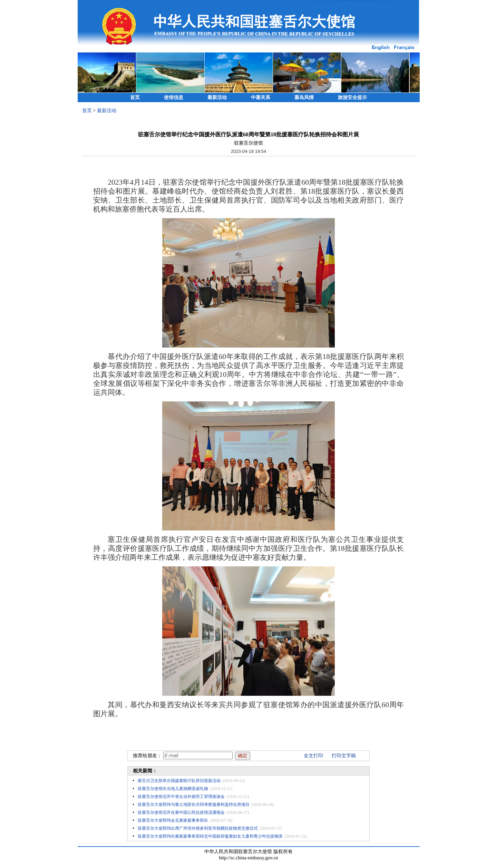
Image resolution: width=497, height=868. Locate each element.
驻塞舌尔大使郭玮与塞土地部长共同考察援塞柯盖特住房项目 (194, 804)
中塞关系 (261, 97)
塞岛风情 (304, 97)
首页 (135, 97)
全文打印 (313, 756)
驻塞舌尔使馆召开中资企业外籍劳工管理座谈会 (181, 797)
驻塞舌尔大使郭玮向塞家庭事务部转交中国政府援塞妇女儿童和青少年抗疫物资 (210, 836)
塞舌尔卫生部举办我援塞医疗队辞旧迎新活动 (179, 781)
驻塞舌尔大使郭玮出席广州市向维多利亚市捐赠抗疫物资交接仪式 (198, 828)
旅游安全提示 (352, 97)
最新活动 (217, 97)
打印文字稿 (344, 756)
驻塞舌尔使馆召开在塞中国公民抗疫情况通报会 (181, 812)
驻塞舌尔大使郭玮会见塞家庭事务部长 (173, 820)
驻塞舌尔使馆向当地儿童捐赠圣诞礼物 (173, 789)
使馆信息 (174, 97)
